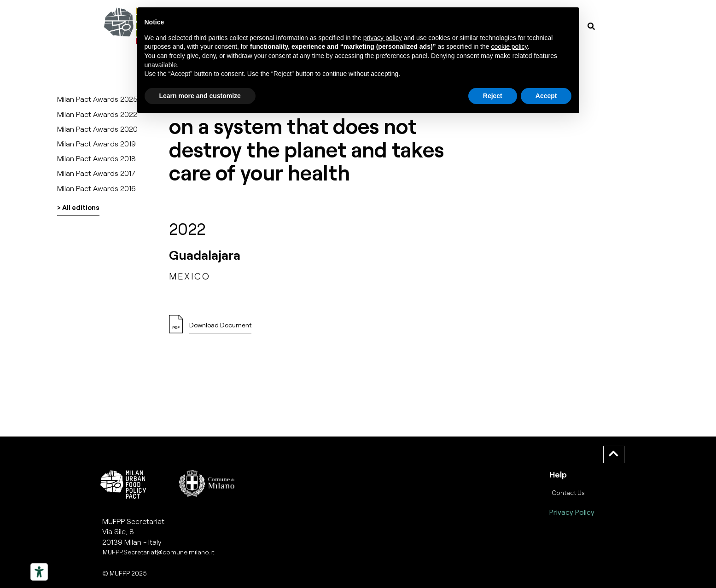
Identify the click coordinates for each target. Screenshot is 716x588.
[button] (220, 328)
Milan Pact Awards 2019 (96, 143)
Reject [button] (493, 96)
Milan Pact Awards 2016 (96, 188)
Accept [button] (546, 96)
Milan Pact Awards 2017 (96, 173)
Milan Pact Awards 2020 (97, 129)
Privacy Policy (572, 512)
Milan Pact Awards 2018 (96, 158)
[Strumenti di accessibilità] (39, 572)
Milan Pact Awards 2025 (97, 99)
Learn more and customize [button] (200, 96)
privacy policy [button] (383, 38)
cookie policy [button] (509, 47)
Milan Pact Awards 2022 (97, 114)
